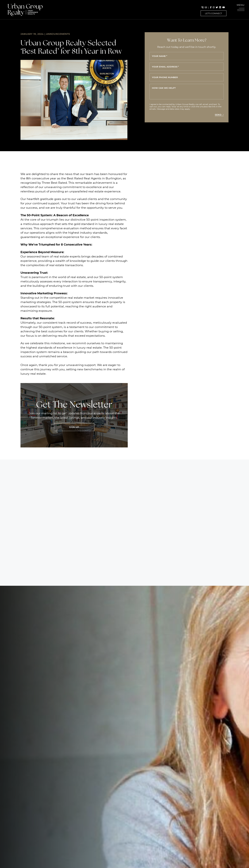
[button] (241, 8)
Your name (159, 56)
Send (219, 115)
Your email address (165, 67)
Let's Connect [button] (213, 13)
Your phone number (165, 77)
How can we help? (164, 88)
